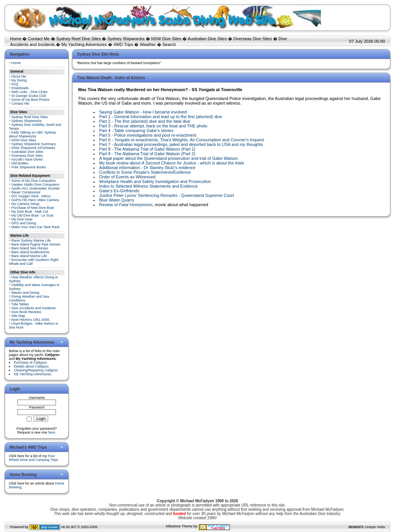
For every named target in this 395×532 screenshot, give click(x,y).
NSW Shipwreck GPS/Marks (34, 148)
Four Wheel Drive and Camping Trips (33, 458)
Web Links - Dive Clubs (30, 92)
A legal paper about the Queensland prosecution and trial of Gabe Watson (169, 158)
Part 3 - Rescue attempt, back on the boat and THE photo (153, 126)
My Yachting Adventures (84, 44)
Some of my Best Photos (31, 100)
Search (169, 44)
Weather (148, 44)
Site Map (19, 316)
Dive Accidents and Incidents (34, 308)
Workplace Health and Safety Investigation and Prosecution (155, 181)
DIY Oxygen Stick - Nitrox (31, 196)
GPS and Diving (24, 223)
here (52, 432)
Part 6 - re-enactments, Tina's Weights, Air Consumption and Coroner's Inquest (181, 140)
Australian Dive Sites (207, 39)
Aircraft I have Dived (27, 159)
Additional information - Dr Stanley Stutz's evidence (147, 168)
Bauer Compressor (26, 192)
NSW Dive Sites (166, 39)
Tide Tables (20, 304)
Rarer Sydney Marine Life (31, 241)
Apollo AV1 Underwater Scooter (35, 188)
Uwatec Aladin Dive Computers (35, 185)
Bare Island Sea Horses (30, 248)
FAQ (15, 84)
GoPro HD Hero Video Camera (35, 200)
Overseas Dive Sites (253, 39)
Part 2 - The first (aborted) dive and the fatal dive (145, 121)
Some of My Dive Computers (34, 181)
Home (16, 39)
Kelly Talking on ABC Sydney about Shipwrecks (32, 134)
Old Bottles (20, 163)
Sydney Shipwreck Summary (34, 144)
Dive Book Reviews (27, 312)
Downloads (20, 88)
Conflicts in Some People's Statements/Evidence (145, 172)
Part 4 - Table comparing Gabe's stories (136, 130)
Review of (126, 205)
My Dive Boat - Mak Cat (30, 212)
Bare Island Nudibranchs (31, 252)
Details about (31, 366)
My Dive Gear (22, 219)
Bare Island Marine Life (30, 256)
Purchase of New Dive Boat (33, 208)
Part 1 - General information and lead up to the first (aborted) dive (161, 117)
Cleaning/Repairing (36, 370)
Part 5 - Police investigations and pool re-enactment (148, 135)
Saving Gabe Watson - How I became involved (143, 112)
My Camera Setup (26, 204)
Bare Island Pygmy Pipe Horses (36, 244)
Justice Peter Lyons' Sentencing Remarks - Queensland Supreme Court (167, 195)
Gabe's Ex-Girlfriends (119, 191)
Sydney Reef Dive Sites (79, 39)
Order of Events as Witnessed (127, 177)
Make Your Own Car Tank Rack (36, 227)
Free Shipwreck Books (29, 167)
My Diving (19, 80)
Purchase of (30, 363)
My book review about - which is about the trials (172, 163)
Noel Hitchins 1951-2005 (31, 320)
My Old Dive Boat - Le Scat (33, 215)
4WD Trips (123, 44)
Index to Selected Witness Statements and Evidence (149, 186)
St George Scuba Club (29, 96)
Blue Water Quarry (117, 200)
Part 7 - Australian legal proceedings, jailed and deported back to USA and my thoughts (181, 144)
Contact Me (39, 39)
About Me (19, 76)
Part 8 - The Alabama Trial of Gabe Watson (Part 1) (147, 149)
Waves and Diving (25, 293)
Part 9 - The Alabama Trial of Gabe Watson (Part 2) (147, 154)
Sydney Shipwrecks (126, 39)
